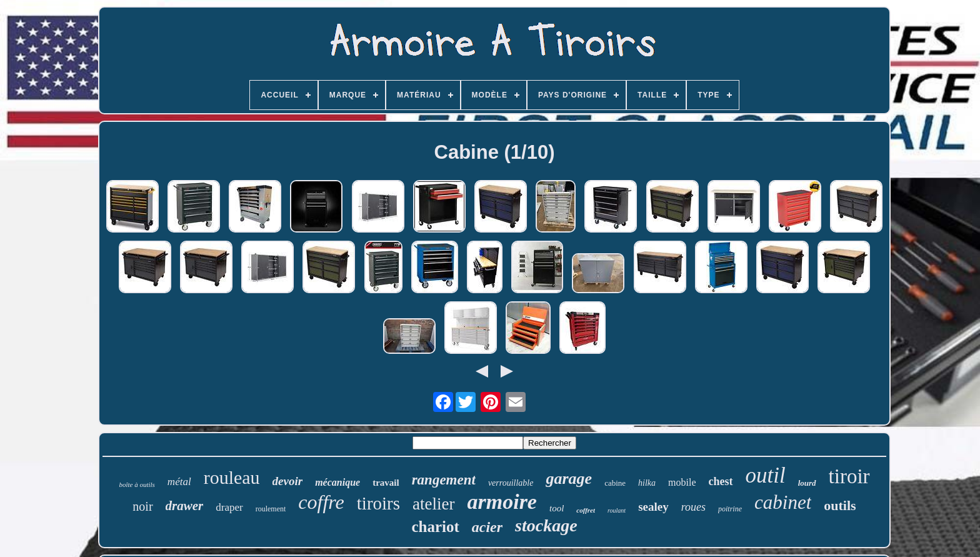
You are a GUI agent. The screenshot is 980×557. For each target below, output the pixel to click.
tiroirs (378, 503)
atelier (433, 504)
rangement (444, 480)
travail (386, 483)
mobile (682, 482)
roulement (271, 509)
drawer (185, 506)
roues (693, 507)
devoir (288, 481)
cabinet (783, 502)
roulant (617, 510)
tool (557, 508)
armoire (502, 502)
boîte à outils (137, 484)
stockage (546, 525)
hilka (647, 483)
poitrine (730, 509)
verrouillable (511, 483)
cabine (615, 483)
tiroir (849, 476)
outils (840, 505)
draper (229, 507)
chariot (435, 527)
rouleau (232, 477)
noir (142, 506)
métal (179, 482)
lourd (807, 483)
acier (487, 527)
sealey (653, 507)
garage (569, 479)
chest (721, 481)
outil (766, 475)
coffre (321, 502)
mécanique (337, 482)
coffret (586, 510)
